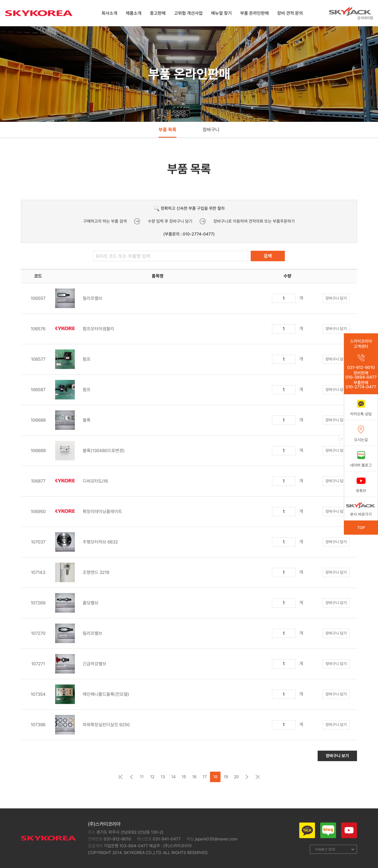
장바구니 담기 (336, 301)
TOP (361, 528)
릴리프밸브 (79, 302)
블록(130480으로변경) (90, 454)
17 (205, 780)
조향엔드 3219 (82, 576)
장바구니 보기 (337, 759)
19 (226, 780)
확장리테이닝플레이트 (89, 515)
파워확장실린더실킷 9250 (92, 728)
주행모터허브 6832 (86, 545)
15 (184, 780)
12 (152, 780)
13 (163, 780)
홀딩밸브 (77, 606)
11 (142, 780)
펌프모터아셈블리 (85, 332)
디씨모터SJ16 (82, 484)
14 (173, 780)
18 (215, 780)
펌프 (73, 362)
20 (236, 780)
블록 (73, 423)
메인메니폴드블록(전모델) (92, 697)
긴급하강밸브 (81, 667)
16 (194, 780)
